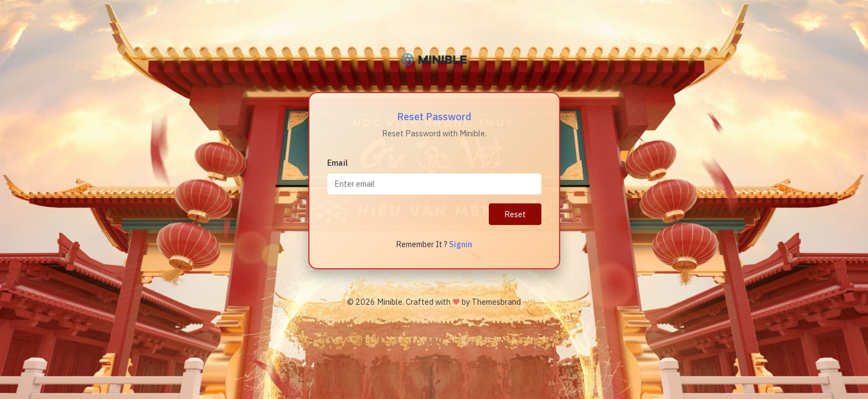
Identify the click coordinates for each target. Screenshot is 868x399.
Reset (515, 214)
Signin (461, 244)
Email (337, 163)
